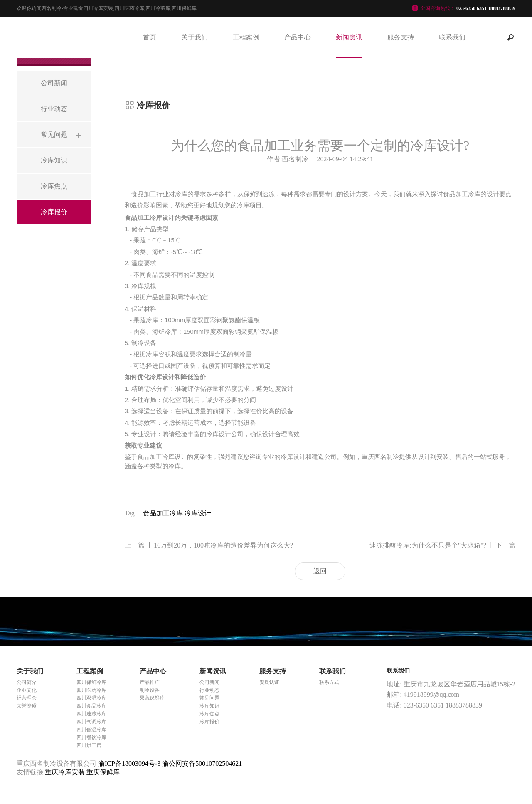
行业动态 (209, 690)
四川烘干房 (89, 745)
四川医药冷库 (91, 690)
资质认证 (269, 682)
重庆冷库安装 (66, 772)
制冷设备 (150, 690)
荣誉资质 (27, 706)
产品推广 (150, 682)
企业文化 (27, 690)
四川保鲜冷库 (91, 682)
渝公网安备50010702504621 (202, 763)
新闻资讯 (349, 37)
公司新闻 (209, 682)
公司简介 (27, 682)
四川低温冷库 (91, 730)
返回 (320, 571)
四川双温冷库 (91, 698)
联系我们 (452, 37)
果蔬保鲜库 (152, 698)
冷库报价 (209, 722)
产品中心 (298, 37)
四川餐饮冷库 (91, 737)
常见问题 (209, 698)
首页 (150, 37)
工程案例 (246, 37)
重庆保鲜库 (103, 772)
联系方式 (329, 682)
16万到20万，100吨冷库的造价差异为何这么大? (209, 546)
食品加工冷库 (163, 513)
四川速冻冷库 (91, 714)
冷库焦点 (209, 714)
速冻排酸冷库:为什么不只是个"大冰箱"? (442, 546)
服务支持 (401, 37)
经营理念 (27, 698)
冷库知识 (209, 706)
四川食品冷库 (91, 706)
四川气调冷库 (91, 722)
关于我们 (195, 37)
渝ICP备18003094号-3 (129, 763)
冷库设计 (198, 513)
